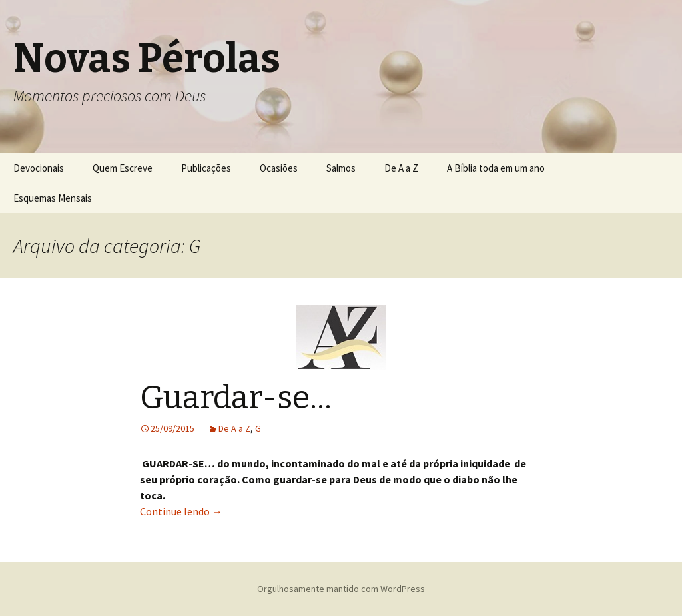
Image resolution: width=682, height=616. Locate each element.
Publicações (206, 168)
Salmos (341, 168)
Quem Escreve (123, 168)
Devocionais (39, 168)
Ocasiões (279, 168)
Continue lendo (181, 511)
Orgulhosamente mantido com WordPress (341, 589)
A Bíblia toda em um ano (496, 168)
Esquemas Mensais (53, 198)
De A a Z (401, 168)
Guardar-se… (236, 398)
